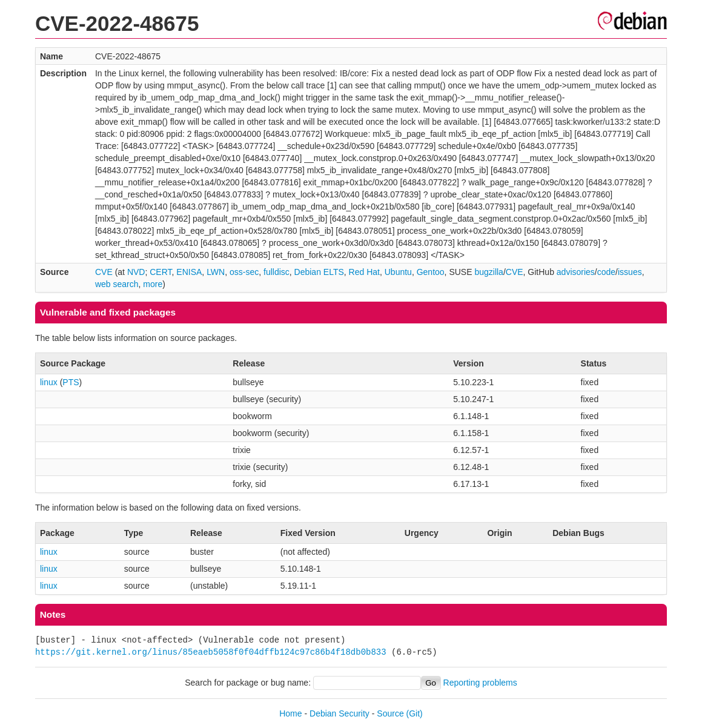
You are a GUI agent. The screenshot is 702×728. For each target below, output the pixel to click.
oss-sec (244, 272)
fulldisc (276, 272)
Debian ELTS (319, 272)
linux (49, 382)
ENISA (189, 272)
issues (630, 272)
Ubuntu (398, 272)
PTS (71, 382)
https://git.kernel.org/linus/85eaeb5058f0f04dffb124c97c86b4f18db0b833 (211, 652)
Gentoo (431, 272)
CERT (161, 272)
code (606, 272)
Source (390, 713)
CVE (104, 272)
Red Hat (364, 272)
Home (290, 713)
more (153, 284)
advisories (576, 272)
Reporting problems (480, 683)
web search (117, 284)
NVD (136, 272)
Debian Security (339, 713)
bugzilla (488, 272)
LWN (216, 272)
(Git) (415, 713)
